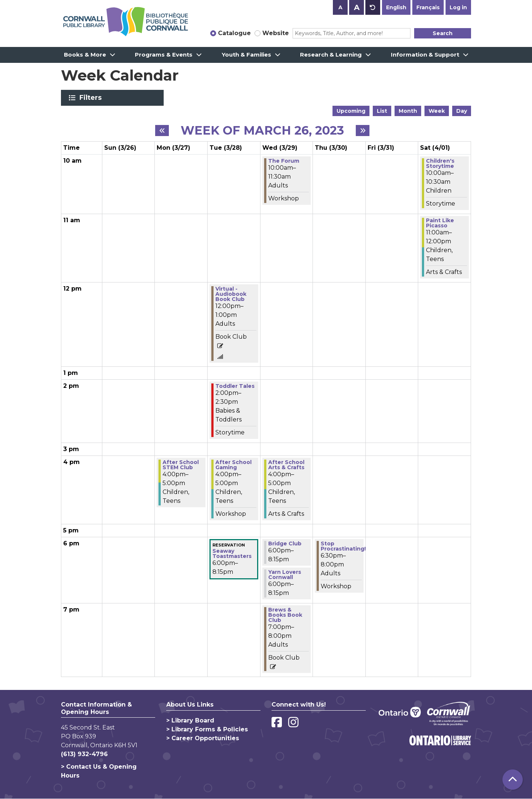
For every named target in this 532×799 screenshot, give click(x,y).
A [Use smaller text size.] (340, 7)
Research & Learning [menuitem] (331, 55)
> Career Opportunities (203, 738)
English (396, 7)
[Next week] (363, 131)
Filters (92, 98)
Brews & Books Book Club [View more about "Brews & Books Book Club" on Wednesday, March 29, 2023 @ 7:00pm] (285, 615)
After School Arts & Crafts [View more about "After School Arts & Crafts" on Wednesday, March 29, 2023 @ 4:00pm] (286, 465)
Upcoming (351, 111)
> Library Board (190, 720)
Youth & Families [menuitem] (246, 55)
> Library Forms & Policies (207, 729)
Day (462, 111)
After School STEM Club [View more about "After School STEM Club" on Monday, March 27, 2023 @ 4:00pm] (181, 465)
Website (276, 33)
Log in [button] (458, 7)
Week (437, 111)
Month (408, 111)
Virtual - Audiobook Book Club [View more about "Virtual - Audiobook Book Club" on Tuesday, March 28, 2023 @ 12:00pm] (231, 294)
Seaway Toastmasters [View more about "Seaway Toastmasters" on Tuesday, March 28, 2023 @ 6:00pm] (232, 553)
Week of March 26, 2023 (262, 131)
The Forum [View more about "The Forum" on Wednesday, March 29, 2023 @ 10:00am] (284, 161)
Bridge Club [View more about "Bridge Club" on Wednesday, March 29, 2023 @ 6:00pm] (285, 544)
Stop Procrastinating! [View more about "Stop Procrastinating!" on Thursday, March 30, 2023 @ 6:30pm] (343, 546)
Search (443, 33)
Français (428, 7)
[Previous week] (162, 131)
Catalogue (234, 33)
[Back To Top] (513, 780)
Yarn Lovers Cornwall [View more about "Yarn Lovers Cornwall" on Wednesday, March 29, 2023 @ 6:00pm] (285, 575)
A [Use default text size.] (373, 7)
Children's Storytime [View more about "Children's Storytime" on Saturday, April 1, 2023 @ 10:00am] (440, 163)
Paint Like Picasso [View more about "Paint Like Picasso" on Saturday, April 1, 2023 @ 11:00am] (440, 223)
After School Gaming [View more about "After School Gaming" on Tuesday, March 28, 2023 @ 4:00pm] (233, 465)
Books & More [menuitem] (85, 55)
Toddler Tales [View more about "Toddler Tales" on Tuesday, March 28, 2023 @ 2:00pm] (235, 386)
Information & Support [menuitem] (425, 55)
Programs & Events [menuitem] (164, 55)
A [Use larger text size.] (357, 7)
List (382, 111)
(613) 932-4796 (84, 754)
